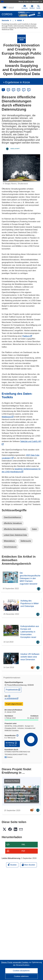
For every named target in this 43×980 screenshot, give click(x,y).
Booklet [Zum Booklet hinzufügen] (12, 864)
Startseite (5, 20)
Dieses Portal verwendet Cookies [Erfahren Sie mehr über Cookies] (15, 962)
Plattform (27, 336)
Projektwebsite (14, 689)
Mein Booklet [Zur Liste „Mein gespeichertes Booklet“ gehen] (28, 865)
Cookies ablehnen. (21, 976)
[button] (32, 7)
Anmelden (25, 7)
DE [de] (3, 90)
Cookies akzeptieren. (21, 971)
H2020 (19, 20)
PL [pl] (29, 90)
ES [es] (14, 90)
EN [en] (8, 90)
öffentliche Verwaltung (13, 523)
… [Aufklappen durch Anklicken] (13, 20)
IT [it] (24, 90)
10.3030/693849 (10, 698)
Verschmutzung (10, 547)
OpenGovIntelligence (12, 517)
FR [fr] (19, 90)
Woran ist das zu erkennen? (30, 2)
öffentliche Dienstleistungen (15, 529)
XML (23, 845)
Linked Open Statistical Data (15, 535)
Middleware (8, 417)
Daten (34, 529)
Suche (38, 7)
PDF (23, 851)
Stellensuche (26, 541)
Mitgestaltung (9, 541)
